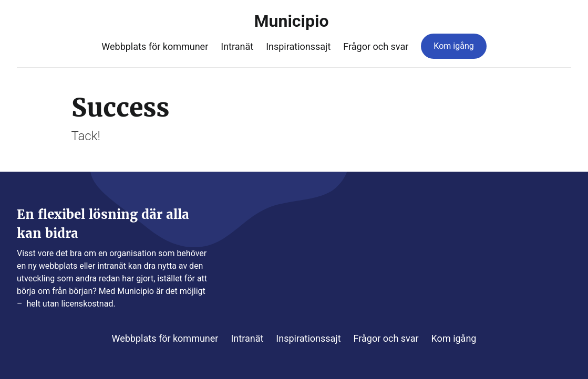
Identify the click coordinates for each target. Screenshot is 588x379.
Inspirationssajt (298, 46)
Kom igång (453, 46)
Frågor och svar (376, 46)
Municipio (294, 21)
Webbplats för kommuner (155, 46)
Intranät (237, 46)
